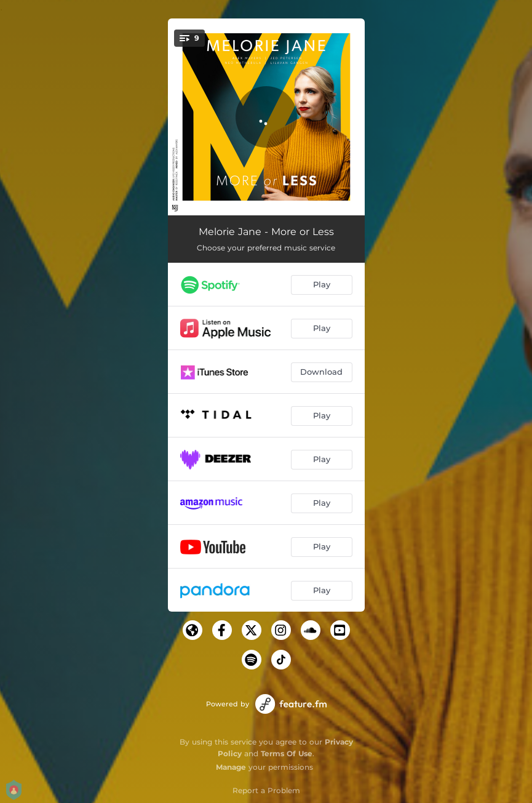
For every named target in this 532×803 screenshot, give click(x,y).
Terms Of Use (287, 753)
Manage (231, 767)
